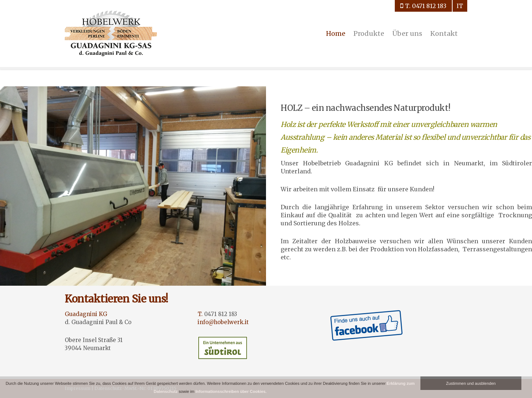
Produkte (369, 33)
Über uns (407, 33)
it (460, 6)
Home (336, 33)
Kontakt (444, 33)
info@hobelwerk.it (223, 322)
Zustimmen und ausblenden (471, 383)
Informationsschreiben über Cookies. (231, 391)
